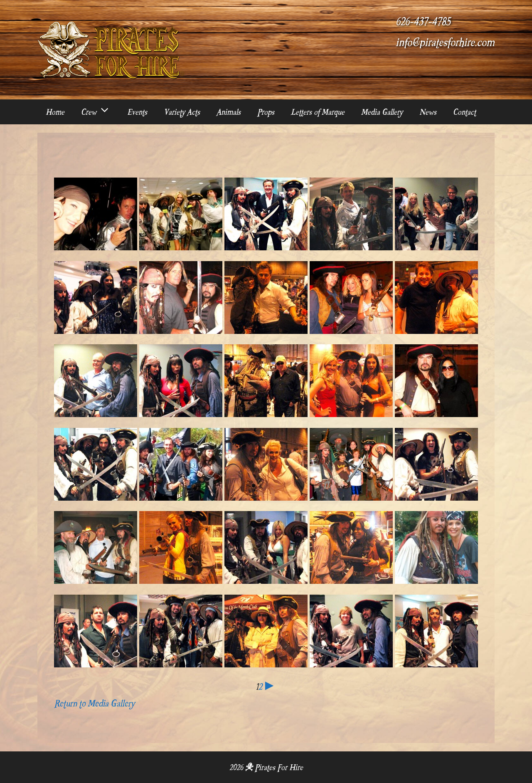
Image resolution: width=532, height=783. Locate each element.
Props (266, 112)
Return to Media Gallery (94, 703)
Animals (229, 112)
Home (55, 112)
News (428, 112)
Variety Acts (182, 112)
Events (137, 112)
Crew (100, 112)
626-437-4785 (423, 22)
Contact (464, 112)
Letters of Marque (318, 112)
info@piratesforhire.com (445, 42)
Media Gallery (382, 112)
